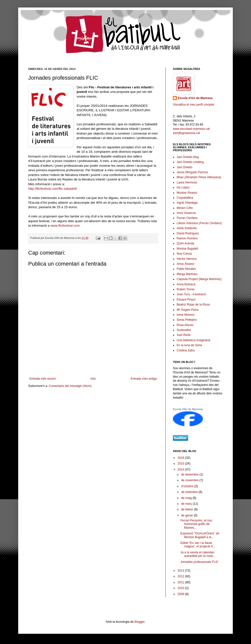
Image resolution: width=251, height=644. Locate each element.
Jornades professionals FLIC (199, 562)
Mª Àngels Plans (188, 310)
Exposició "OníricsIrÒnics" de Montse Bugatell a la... (200, 535)
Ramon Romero (187, 238)
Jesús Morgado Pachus (192, 172)
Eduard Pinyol (186, 300)
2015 (181, 464)
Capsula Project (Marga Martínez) (199, 279)
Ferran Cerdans (187, 218)
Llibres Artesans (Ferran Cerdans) (199, 223)
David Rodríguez (188, 233)
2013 (181, 571)
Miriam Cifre (185, 208)
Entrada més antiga (144, 379)
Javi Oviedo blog (188, 157)
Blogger (140, 622)
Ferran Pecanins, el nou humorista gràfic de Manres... (196, 524)
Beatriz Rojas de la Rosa (193, 305)
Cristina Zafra (186, 350)
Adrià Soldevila (187, 228)
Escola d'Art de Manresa (195, 98)
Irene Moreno (186, 315)
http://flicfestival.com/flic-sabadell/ (53, 189)
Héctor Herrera (187, 259)
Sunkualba (184, 330)
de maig (187, 498)
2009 (181, 594)
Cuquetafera (185, 198)
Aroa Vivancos (186, 213)
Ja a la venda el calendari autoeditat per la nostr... (198, 554)
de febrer (188, 509)
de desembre (190, 475)
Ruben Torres (186, 289)
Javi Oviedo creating (190, 162)
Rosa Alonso (185, 325)
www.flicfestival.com (65, 226)
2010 (181, 588)
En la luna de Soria (189, 345)
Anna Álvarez (186, 264)
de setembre (190, 492)
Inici (93, 379)
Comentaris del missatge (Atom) (70, 386)
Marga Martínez (187, 274)
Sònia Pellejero (187, 320)
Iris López (183, 187)
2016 (181, 458)
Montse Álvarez (187, 193)
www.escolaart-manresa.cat (191, 129)
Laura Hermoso (187, 182)
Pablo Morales (186, 269)
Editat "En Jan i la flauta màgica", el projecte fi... (198, 545)
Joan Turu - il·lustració (191, 294)
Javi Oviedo (185, 167)
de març (187, 504)
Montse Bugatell (187, 249)
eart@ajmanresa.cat (186, 133)
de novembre (190, 480)
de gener (188, 515)
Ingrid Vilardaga (187, 203)
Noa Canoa (184, 254)
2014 (181, 470)
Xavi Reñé (184, 335)
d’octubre (188, 486)
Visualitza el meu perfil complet (193, 105)
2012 (181, 576)
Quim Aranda (185, 243)
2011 (181, 582)
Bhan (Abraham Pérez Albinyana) (199, 177)
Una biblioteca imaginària (193, 340)
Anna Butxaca (186, 284)
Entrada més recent (43, 379)
